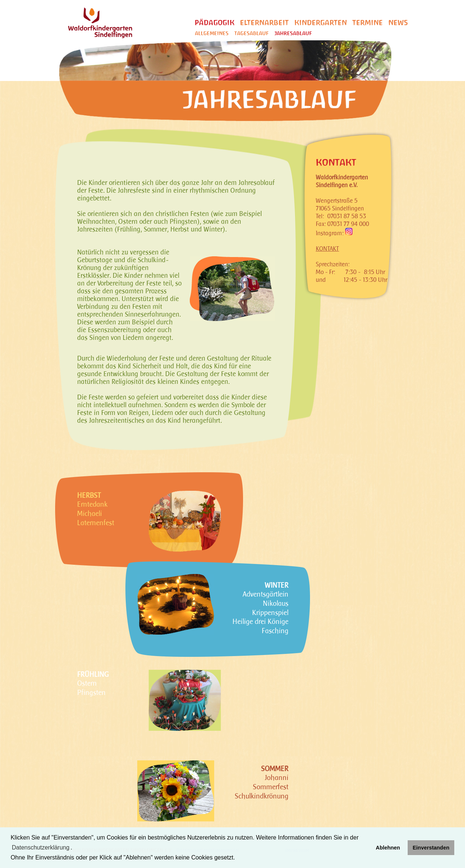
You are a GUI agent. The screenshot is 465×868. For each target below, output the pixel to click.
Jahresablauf (293, 34)
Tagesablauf (252, 34)
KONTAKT (328, 249)
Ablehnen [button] (388, 848)
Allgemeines (212, 34)
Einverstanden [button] (431, 848)
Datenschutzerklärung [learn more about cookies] (41, 847)
